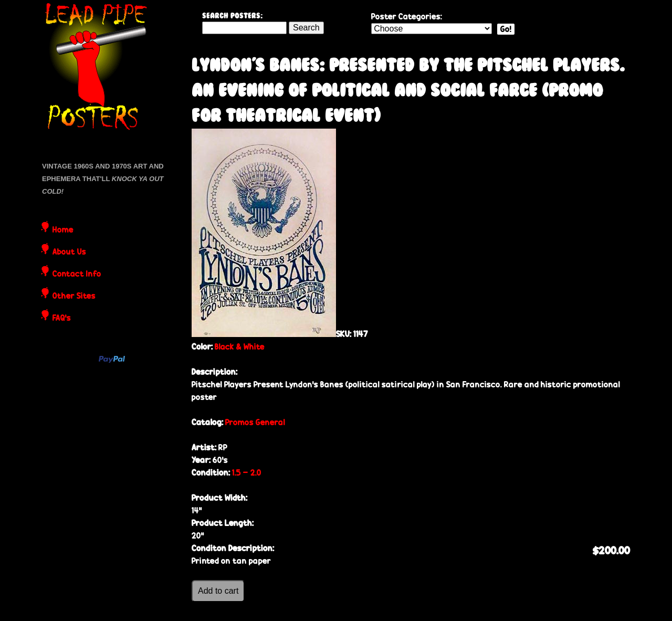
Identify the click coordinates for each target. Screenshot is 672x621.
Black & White (240, 347)
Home (63, 230)
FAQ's (62, 319)
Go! (506, 29)
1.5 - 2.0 (247, 473)
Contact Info (77, 275)
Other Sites (74, 297)
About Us (69, 252)
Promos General (255, 422)
